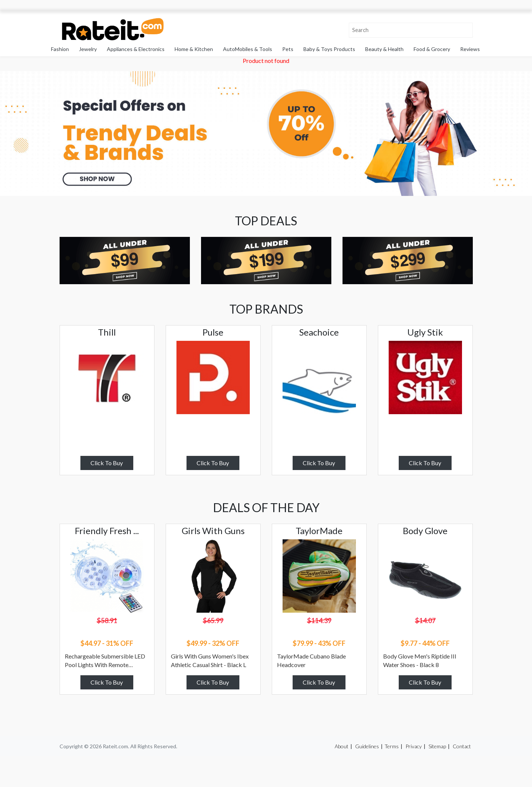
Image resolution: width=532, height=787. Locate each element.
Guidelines (367, 746)
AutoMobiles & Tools (248, 49)
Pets (288, 49)
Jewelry (88, 49)
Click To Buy (107, 463)
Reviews (470, 49)
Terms (392, 746)
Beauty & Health (384, 49)
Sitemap (437, 746)
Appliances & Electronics (136, 49)
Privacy (414, 746)
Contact (462, 746)
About (342, 746)
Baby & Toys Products (329, 49)
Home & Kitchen (194, 49)
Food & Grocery (432, 49)
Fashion (60, 49)
